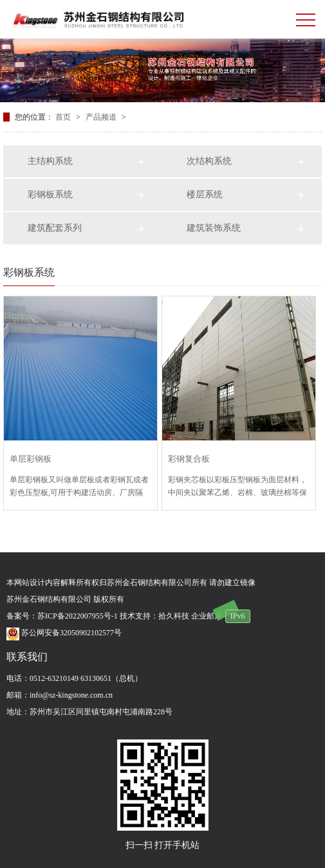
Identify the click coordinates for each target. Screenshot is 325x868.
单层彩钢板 (31, 459)
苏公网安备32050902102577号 (64, 633)
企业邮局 (207, 616)
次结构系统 (209, 161)
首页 (64, 117)
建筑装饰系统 (214, 228)
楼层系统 (205, 194)
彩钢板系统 (50, 194)
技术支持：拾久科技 (154, 616)
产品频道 (102, 117)
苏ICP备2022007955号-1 (78, 616)
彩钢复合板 (189, 459)
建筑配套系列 (55, 228)
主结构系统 (50, 161)
